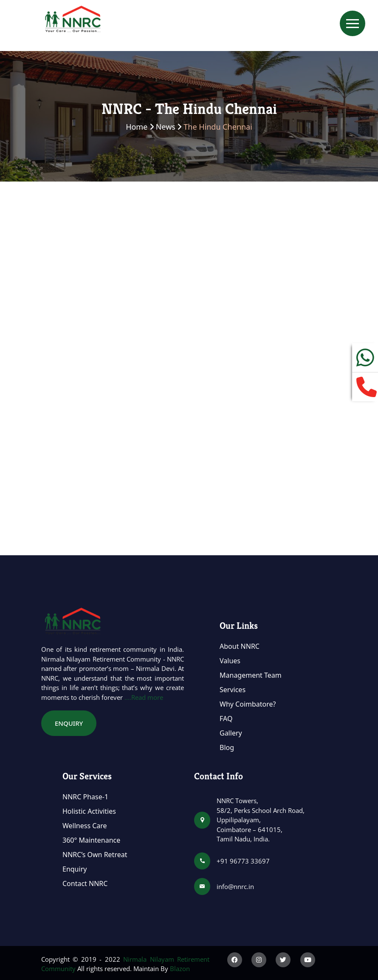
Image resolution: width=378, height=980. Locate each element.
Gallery (231, 733)
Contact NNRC (85, 883)
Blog (227, 747)
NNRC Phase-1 (85, 797)
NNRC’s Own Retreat (95, 855)
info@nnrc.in (235, 886)
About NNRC (240, 646)
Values (230, 661)
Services (233, 690)
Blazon (180, 969)
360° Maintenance (91, 840)
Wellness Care (85, 826)
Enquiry (75, 869)
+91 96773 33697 (243, 861)
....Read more (144, 697)
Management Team (251, 675)
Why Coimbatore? (248, 704)
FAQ (226, 719)
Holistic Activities (89, 811)
